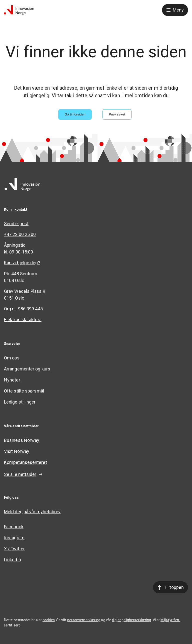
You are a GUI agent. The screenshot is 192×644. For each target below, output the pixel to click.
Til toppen (170, 587)
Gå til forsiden (75, 114)
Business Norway (22, 440)
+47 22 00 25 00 (20, 234)
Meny (175, 10)
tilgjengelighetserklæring (131, 620)
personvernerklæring (84, 620)
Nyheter (12, 380)
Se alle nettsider (23, 474)
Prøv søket (117, 114)
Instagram (14, 538)
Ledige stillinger (20, 402)
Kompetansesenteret (25, 462)
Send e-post (16, 224)
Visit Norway (17, 451)
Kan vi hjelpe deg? (22, 263)
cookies (49, 620)
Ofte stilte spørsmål (24, 391)
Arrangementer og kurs (27, 369)
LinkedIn (12, 560)
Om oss (12, 358)
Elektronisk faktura (23, 319)
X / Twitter (14, 549)
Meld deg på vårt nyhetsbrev (32, 512)
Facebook (14, 527)
